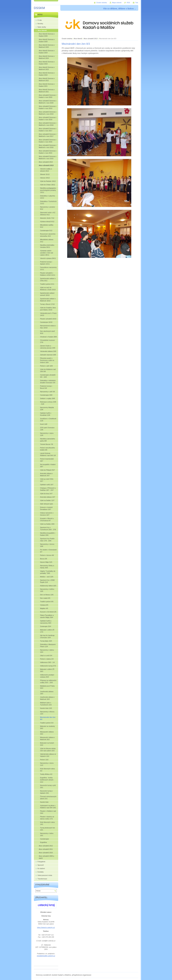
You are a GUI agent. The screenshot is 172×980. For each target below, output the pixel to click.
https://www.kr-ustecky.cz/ (46, 927)
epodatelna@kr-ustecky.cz (46, 956)
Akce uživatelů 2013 (91, 39)
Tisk (137, 3)
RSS (128, 3)
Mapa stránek (117, 3)
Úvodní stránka (67, 39)
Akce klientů (78, 39)
